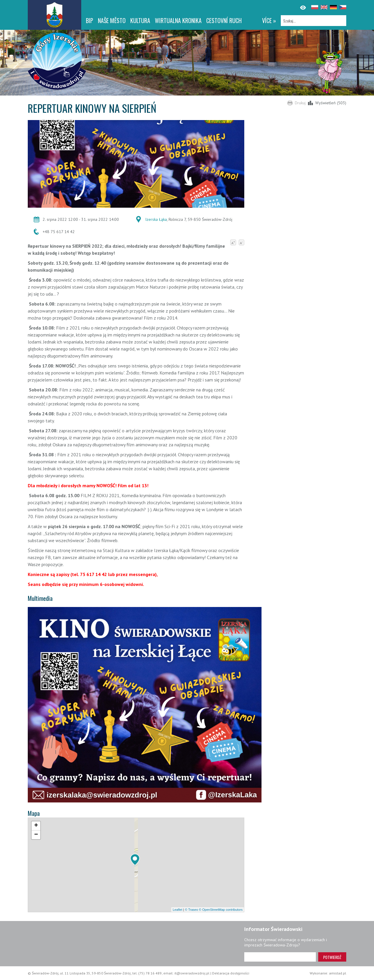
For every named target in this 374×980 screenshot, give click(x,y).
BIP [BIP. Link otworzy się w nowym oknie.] (90, 20)
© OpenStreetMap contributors (221, 910)
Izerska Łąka (156, 219)
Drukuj (300, 103)
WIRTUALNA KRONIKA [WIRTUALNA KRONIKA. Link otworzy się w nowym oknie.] (178, 20)
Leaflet (178, 910)
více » (269, 20)
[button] (135, 860)
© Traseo (192, 910)
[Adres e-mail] (280, 957)
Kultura (140, 20)
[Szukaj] (314, 21)
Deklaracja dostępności (231, 973)
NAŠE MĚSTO (112, 20)
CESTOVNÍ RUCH (224, 20)
